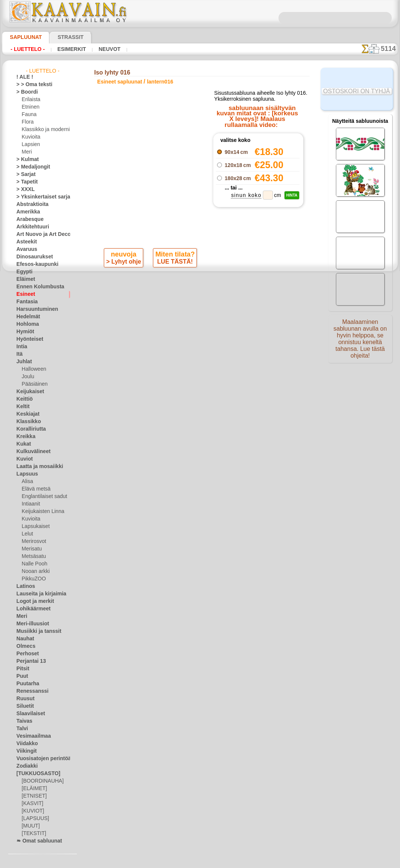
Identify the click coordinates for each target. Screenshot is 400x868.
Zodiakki (25, 766)
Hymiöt (24, 332)
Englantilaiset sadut (42, 497)
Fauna (28, 115)
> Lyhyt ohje (124, 263)
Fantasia (26, 302)
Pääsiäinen (33, 384)
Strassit (61, 37)
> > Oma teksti (31, 85)
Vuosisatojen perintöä (39, 759)
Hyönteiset (28, 339)
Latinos (24, 586)
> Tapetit (25, 182)
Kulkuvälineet (30, 452)
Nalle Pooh (33, 564)
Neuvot (99, 49)
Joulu (27, 377)
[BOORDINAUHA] (40, 781)
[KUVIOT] (32, 811)
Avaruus (25, 249)
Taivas (23, 721)
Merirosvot (33, 541)
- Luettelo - (26, 49)
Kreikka (24, 437)
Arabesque (28, 219)
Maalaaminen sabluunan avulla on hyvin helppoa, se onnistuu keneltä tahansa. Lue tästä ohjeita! (360, 342)
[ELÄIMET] (33, 789)
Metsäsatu (33, 556)
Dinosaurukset (32, 257)
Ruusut (24, 699)
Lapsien (30, 145)
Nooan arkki (34, 571)
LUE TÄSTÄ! (174, 263)
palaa (200, 283)
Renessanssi (29, 691)
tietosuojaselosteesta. (263, 862)
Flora (27, 122)
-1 (178, 283)
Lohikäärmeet (31, 609)
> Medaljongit (30, 167)
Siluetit (24, 706)
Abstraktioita (30, 204)
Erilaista (30, 100)
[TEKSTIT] (32, 834)
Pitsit (22, 669)
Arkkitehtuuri (30, 227)
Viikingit (25, 751)
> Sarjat (24, 174)
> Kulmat (25, 160)
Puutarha (26, 684)
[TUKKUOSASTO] (34, 774)
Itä (19, 354)
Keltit (22, 407)
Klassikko (26, 422)
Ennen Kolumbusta (36, 287)
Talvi (21, 729)
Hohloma (26, 324)
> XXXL (24, 189)
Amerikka (26, 212)
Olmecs (24, 646)
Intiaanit (31, 504)
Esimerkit (65, 49)
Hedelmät (26, 317)
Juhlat (23, 362)
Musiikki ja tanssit (35, 631)
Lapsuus (25, 474)
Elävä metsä (34, 489)
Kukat (23, 444)
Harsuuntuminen (34, 309)
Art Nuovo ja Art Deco (39, 234)
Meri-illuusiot (30, 624)
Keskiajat (26, 414)
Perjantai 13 (29, 661)
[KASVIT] (31, 804)
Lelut (27, 534)
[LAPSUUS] (34, 819)
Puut (21, 676)
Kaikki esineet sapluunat (200, 300)
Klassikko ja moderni (43, 130)
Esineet (24, 294)
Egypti (23, 272)
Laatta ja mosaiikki (36, 467)
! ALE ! (23, 77)
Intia (21, 347)
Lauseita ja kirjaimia (37, 594)
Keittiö (23, 399)
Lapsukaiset (34, 526)
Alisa (27, 482)
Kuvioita (30, 137)
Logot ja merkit (32, 601)
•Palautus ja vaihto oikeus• (200, 431)
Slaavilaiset (28, 714)
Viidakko (25, 744)
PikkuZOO (32, 579)
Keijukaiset (28, 392)
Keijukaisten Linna (41, 512)
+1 (222, 283)
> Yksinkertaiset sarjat (39, 197)
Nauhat (24, 639)
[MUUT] (30, 826)
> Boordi (25, 92)
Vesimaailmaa (31, 736)
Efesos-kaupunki (33, 264)
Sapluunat (23, 37)
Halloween (32, 369)
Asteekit (25, 242)
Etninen (30, 107)
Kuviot (23, 459)
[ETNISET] (32, 796)
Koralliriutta (29, 429)
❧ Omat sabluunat (36, 841)
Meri (27, 152)
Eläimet (24, 279)
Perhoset (26, 654)
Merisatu (31, 549)
